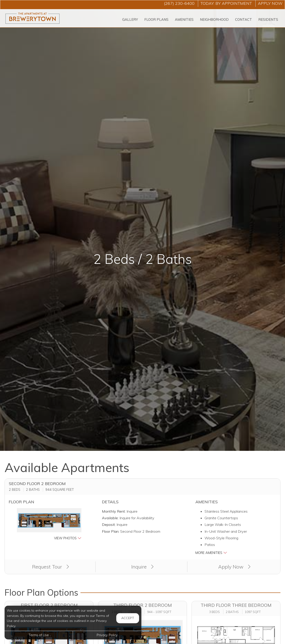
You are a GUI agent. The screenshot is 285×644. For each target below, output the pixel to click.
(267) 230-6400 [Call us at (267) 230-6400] (179, 3)
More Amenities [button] (211, 553)
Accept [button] (128, 618)
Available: (110, 518)
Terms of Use (39, 635)
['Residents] (268, 20)
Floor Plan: (111, 531)
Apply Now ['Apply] (270, 3)
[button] (49, 525)
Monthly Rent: (114, 511)
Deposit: (109, 525)
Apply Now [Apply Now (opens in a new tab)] (234, 567)
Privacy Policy (107, 635)
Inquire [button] (142, 567)
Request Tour (51, 567)
